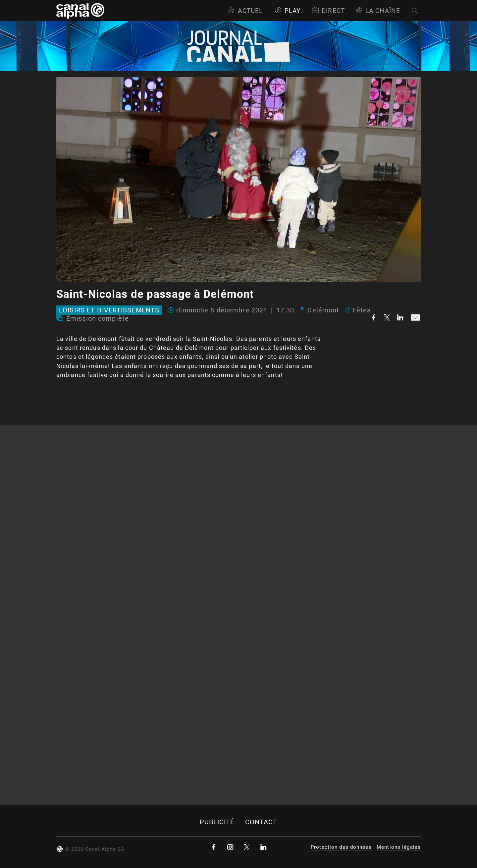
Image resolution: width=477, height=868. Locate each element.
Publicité (217, 822)
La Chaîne (378, 11)
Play (287, 11)
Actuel (245, 11)
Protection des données (341, 847)
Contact (261, 822)
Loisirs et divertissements (109, 310)
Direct (328, 11)
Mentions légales (399, 847)
